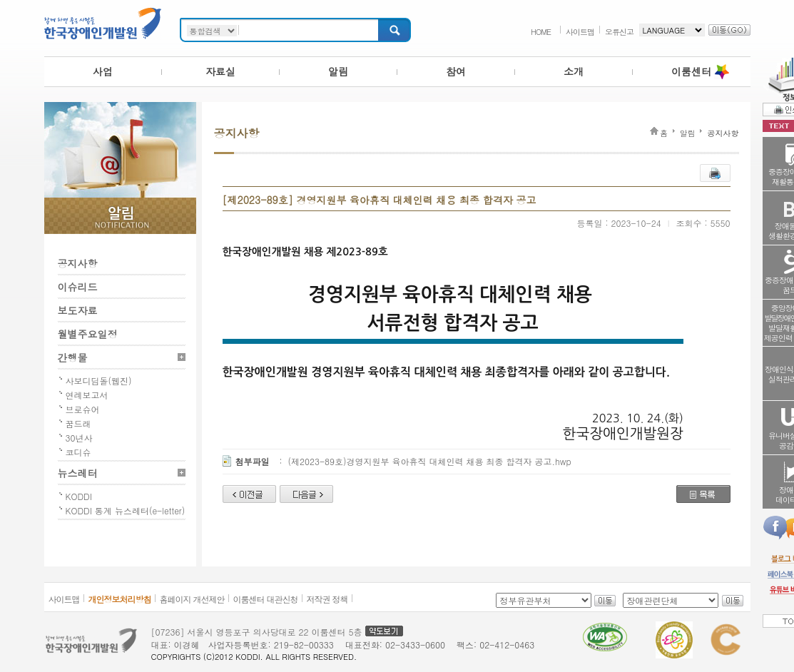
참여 (456, 71)
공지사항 (78, 263)
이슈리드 (78, 287)
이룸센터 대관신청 (266, 599)
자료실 (220, 71)
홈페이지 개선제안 (192, 599)
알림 (338, 71)
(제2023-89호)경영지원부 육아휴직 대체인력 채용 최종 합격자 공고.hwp (430, 461)
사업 (103, 71)
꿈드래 (78, 423)
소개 (574, 71)
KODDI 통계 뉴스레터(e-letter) (126, 510)
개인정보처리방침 (120, 599)
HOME (541, 32)
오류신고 (619, 32)
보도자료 (78, 310)
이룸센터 (691, 71)
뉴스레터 (78, 473)
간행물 (73, 357)
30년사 (79, 438)
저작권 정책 (327, 599)
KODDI (79, 496)
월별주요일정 (88, 334)
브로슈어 (83, 409)
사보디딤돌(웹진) (99, 381)
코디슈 (78, 452)
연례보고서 (87, 395)
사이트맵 (580, 32)
